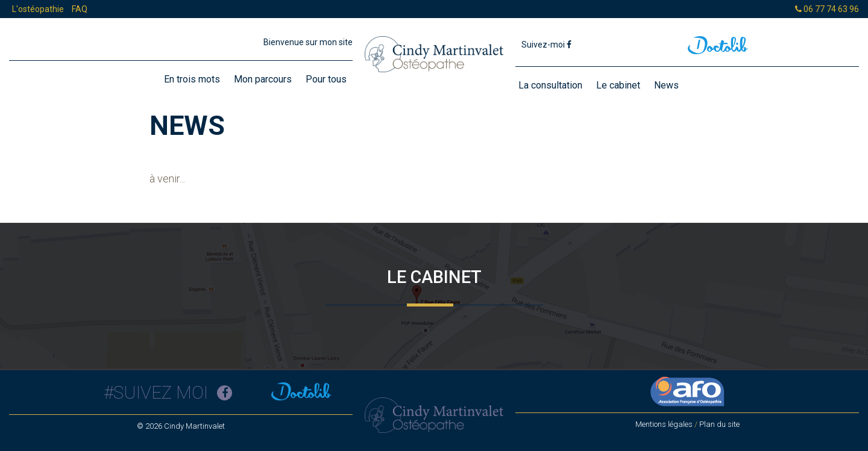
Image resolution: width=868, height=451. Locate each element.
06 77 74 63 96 (827, 9)
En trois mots (192, 79)
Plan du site (719, 424)
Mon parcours (263, 79)
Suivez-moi (546, 45)
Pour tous (326, 79)
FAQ (80, 9)
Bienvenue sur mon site (308, 42)
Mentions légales (664, 424)
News (666, 85)
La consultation (550, 85)
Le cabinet (618, 85)
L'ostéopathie (38, 9)
